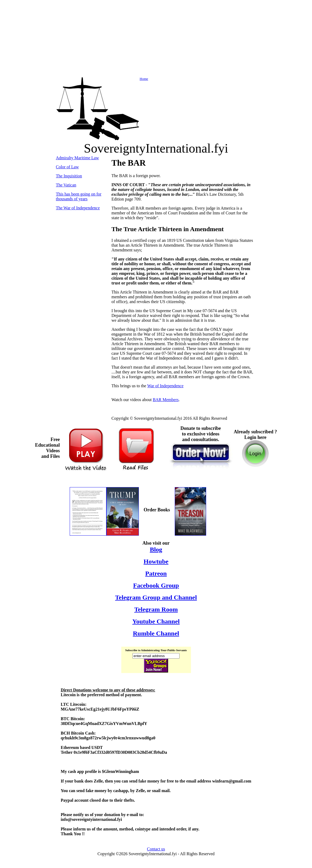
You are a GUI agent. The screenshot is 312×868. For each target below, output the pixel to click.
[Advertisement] (156, 39)
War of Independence (165, 386)
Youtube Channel (156, 621)
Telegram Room (156, 609)
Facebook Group (156, 585)
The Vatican (66, 185)
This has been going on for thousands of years (79, 196)
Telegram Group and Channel (156, 597)
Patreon (156, 573)
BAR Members (166, 400)
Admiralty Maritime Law (77, 158)
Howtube (156, 561)
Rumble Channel (156, 633)
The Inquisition (69, 176)
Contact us (156, 849)
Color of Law (67, 167)
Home (102, 79)
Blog (156, 549)
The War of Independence (78, 208)
